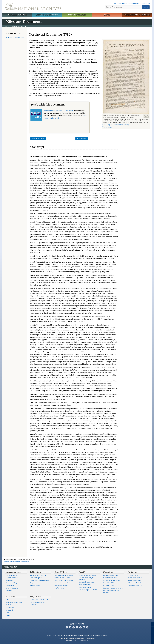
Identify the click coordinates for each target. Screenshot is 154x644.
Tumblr (77, 627)
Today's (38, 575)
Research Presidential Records (113, 588)
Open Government (85, 587)
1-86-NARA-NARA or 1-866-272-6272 (77, 641)
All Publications (35, 585)
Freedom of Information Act (83, 635)
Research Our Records (17, 15)
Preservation (10, 585)
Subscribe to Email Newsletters (40, 580)
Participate (132, 572)
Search (146, 7)
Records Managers (12, 588)
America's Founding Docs (14, 602)
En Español (9, 610)
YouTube (80, 627)
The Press (9, 591)
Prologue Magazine (36, 578)
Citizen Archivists (121, 3)
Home (7, 26)
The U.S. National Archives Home (33, 6)
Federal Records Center (62, 578)
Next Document (82, 139)
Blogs (32, 583)
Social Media (10, 607)
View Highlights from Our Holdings (111, 591)
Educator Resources (77, 15)
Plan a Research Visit (110, 578)
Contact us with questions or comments (17, 562)
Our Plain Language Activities (88, 590)
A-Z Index (9, 600)
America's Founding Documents (137, 15)
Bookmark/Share (134, 3)
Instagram (74, 627)
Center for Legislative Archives (64, 575)
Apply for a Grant (109, 585)
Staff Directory (59, 588)
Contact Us (146, 3)
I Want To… (108, 572)
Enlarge (145, 116)
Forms (8, 615)
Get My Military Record (111, 575)
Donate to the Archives (135, 578)
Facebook (67, 627)
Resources (10, 597)
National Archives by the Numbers (87, 579)
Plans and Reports (85, 585)
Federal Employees (12, 578)
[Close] (151, 624)
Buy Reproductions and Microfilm (38, 603)
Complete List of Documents (15, 37)
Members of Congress (13, 583)
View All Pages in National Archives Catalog (115, 125)
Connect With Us (77, 624)
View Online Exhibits (110, 583)
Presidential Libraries (61, 585)
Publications (36, 572)
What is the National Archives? (88, 575)
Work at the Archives (134, 580)
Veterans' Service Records (47, 15)
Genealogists (10, 580)
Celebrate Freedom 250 (135, 585)
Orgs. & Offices (61, 572)
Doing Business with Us (86, 582)
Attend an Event (133, 575)
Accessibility (59, 635)
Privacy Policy (69, 635)
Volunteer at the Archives (136, 583)
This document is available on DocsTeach (58, 111)
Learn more (135, 640)
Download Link (148, 116)
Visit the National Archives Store (40, 600)
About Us (83, 572)
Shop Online (36, 597)
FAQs (7, 613)
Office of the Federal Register (64, 580)
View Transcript (107, 127)
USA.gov (104, 635)
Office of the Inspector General (64, 583)
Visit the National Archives (112, 580)
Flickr (87, 627)
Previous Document (38, 139)
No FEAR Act (97, 635)
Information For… (13, 572)
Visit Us (107, 15)
